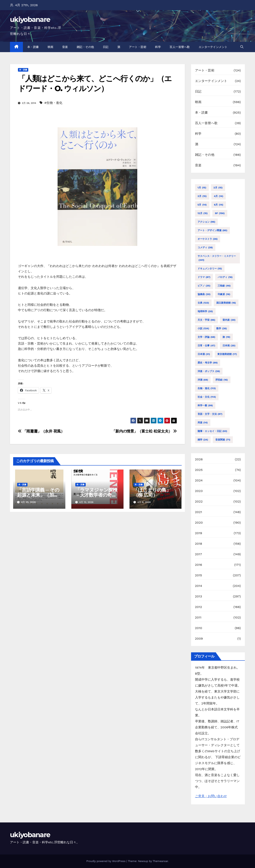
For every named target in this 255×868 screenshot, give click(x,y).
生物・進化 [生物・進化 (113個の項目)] (207, 388)
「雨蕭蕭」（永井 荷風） (41, 431)
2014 (199, 586)
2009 (199, 639)
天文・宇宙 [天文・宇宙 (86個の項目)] (206, 320)
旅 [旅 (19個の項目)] (226, 337)
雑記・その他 (85, 47)
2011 (198, 617)
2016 (199, 565)
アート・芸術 (138, 47)
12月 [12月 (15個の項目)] (203, 213)
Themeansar (160, 861)
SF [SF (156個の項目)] (220, 213)
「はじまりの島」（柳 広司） (152, 492)
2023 (199, 491)
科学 (158, 47)
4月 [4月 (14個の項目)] (219, 196)
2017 (199, 554)
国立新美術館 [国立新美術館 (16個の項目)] (226, 303)
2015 (199, 575)
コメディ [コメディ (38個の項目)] (205, 247)
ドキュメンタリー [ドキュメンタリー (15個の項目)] (210, 269)
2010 (199, 628)
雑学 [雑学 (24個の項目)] (203, 440)
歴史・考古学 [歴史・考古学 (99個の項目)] (208, 363)
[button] (242, 47)
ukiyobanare (30, 19)
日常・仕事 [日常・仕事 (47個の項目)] (206, 346)
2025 (199, 470)
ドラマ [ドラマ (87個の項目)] (204, 277)
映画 (51, 47)
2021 (199, 512)
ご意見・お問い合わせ (211, 796)
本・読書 (33, 47)
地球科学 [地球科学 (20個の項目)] (205, 311)
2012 (199, 607)
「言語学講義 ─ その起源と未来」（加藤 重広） (38, 495)
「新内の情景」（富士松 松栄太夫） (144, 431)
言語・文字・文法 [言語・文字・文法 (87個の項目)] (210, 414)
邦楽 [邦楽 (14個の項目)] (203, 423)
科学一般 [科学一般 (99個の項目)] (205, 405)
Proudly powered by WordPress (106, 861)
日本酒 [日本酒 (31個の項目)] (204, 354)
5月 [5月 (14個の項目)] (202, 205)
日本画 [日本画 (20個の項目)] (229, 346)
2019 (199, 533)
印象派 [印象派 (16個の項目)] (224, 294)
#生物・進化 (53, 103)
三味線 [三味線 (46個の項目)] (224, 286)
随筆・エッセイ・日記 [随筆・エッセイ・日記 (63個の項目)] (212, 431)
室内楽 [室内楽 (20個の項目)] (229, 320)
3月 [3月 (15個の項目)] (202, 196)
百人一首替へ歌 (180, 47)
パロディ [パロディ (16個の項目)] (225, 277)
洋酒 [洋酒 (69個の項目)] (203, 380)
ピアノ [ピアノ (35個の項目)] (204, 286)
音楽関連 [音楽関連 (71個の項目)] (223, 440)
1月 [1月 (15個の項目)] (202, 188)
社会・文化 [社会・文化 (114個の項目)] (207, 397)
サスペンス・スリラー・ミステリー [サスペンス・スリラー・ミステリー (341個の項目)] (217, 258)
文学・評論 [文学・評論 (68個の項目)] (206, 337)
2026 (199, 459)
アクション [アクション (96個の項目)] (206, 222)
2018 (199, 544)
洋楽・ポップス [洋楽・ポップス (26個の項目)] (209, 371)
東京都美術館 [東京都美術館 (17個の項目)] (227, 354)
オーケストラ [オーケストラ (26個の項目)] (208, 239)
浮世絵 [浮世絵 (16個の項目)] (222, 380)
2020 (199, 523)
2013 (199, 596)
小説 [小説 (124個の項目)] (203, 328)
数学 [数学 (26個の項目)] (222, 328)
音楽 (65, 47)
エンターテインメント (213, 47)
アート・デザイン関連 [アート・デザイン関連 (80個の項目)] (212, 230)
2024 (199, 480)
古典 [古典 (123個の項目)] (203, 303)
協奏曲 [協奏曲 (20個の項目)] (204, 294)
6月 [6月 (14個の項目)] (219, 205)
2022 (199, 501)
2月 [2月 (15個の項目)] (218, 188)
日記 (106, 47)
